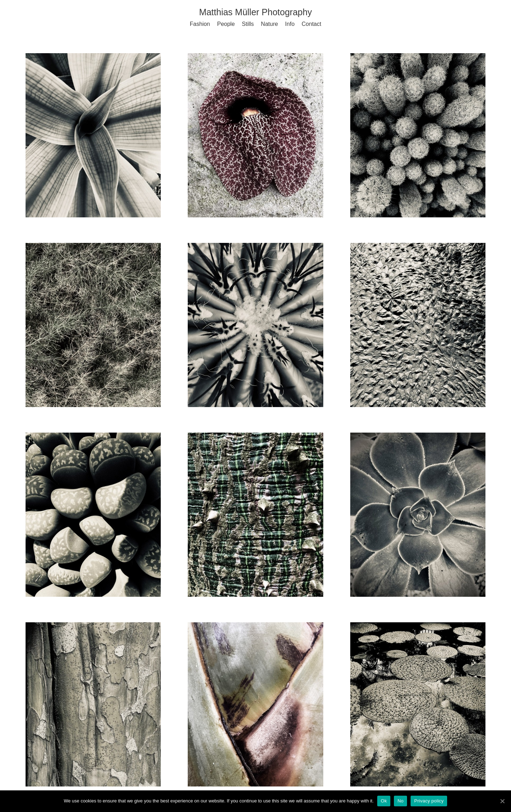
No (400, 801)
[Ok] (502, 801)
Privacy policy (429, 801)
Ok (384, 801)
